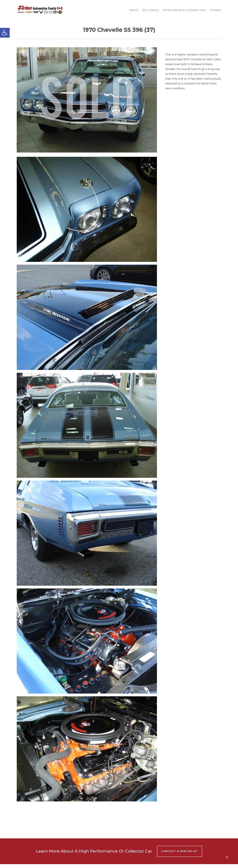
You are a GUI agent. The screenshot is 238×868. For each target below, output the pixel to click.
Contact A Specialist (180, 851)
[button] (5, 33)
